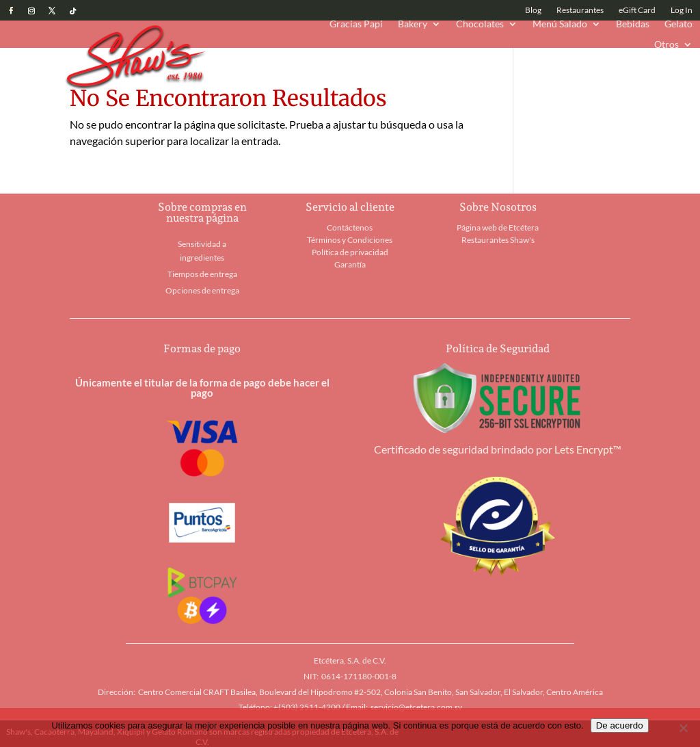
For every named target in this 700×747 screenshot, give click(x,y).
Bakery (413, 24)
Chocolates (480, 24)
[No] (683, 728)
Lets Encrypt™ (588, 449)
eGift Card (637, 10)
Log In (682, 10)
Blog (533, 10)
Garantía (350, 264)
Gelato (678, 24)
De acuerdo (620, 725)
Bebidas (633, 24)
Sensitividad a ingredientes (202, 251)
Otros (667, 45)
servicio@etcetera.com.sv (416, 707)
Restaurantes (580, 10)
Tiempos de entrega (202, 274)
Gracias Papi (356, 24)
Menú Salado (560, 24)
